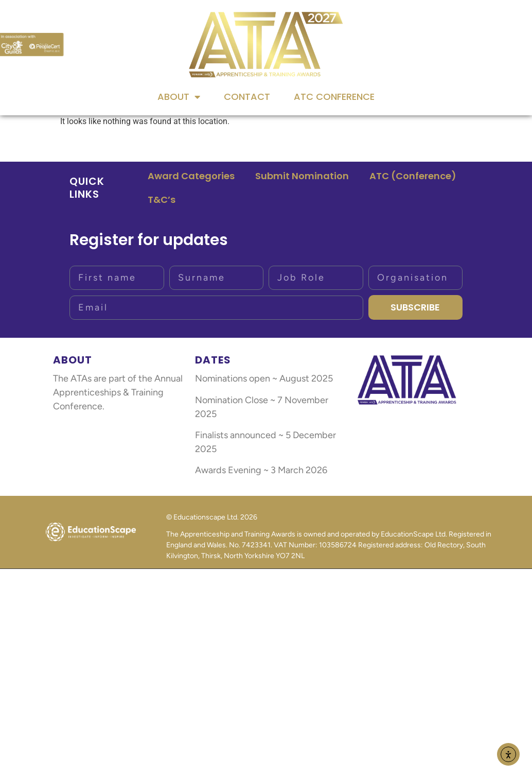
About (179, 97)
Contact (247, 97)
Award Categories (191, 176)
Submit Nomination (302, 176)
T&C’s (162, 200)
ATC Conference (334, 97)
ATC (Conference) (413, 176)
